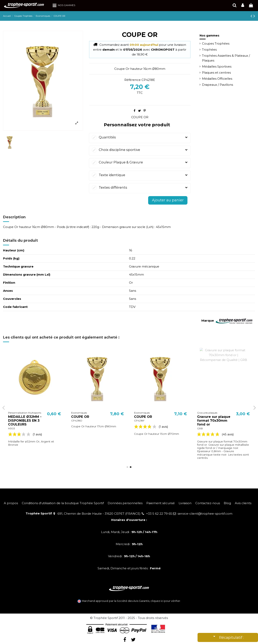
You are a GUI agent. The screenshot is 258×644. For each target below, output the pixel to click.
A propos (11, 503)
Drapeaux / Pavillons (217, 85)
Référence (133, 80)
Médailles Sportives (217, 66)
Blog (227, 503)
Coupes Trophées (216, 43)
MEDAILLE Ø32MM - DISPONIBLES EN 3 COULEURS (88, 421)
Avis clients (243, 503)
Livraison (185, 503)
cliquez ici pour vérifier (165, 601)
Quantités (140, 137)
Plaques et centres (216, 73)
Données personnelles (125, 503)
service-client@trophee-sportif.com (205, 514)
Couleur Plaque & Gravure (140, 162)
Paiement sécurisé (161, 503)
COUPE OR (140, 117)
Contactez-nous (208, 503)
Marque (208, 320)
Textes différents (140, 188)
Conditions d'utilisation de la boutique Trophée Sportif (63, 503)
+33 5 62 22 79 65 (159, 514)
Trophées (209, 50)
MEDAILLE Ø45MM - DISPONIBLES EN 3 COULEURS (25, 421)
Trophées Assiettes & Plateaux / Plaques (226, 58)
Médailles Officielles (217, 79)
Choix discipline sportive (140, 150)
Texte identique (140, 175)
